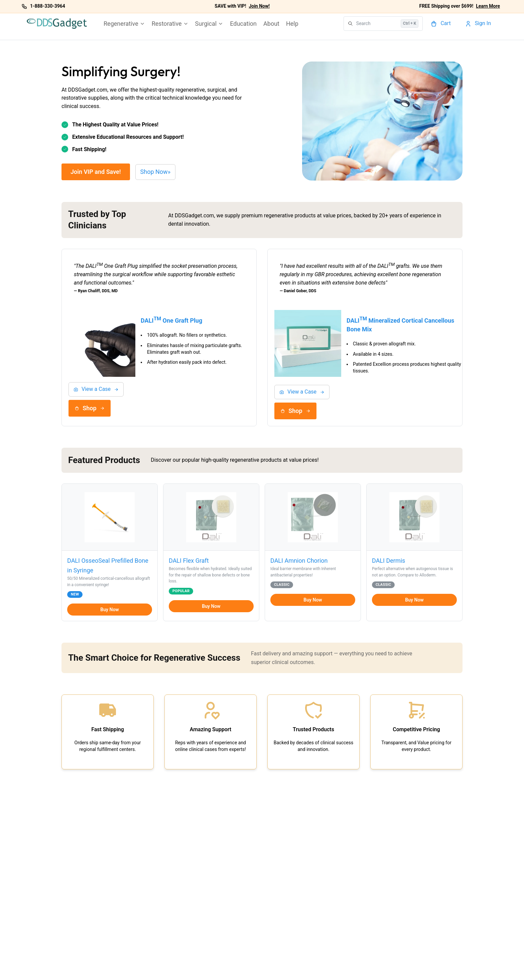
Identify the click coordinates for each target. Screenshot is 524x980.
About (271, 24)
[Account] (479, 24)
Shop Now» (156, 172)
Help (292, 24)
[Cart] (441, 24)
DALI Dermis (388, 561)
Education (243, 24)
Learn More (488, 6)
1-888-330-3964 (48, 6)
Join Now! (259, 6)
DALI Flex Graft (189, 561)
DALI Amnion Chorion (299, 561)
